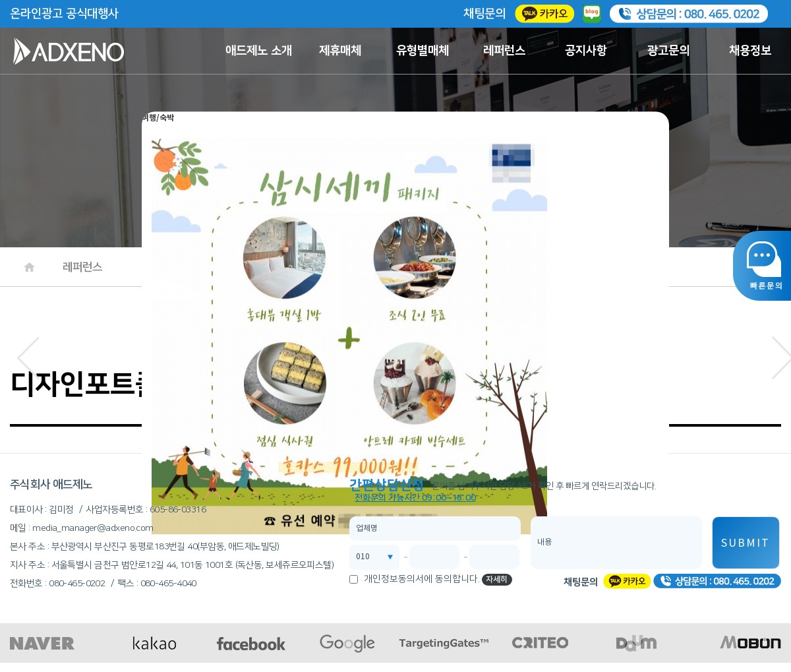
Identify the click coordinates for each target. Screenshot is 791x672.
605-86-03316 (178, 510)
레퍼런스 (504, 51)
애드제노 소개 (259, 51)
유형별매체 (423, 51)
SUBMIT (746, 543)
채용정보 (750, 51)
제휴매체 (340, 51)
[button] (28, 354)
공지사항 (586, 51)
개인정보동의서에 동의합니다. (422, 579)
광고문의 (668, 51)
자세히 (497, 579)
